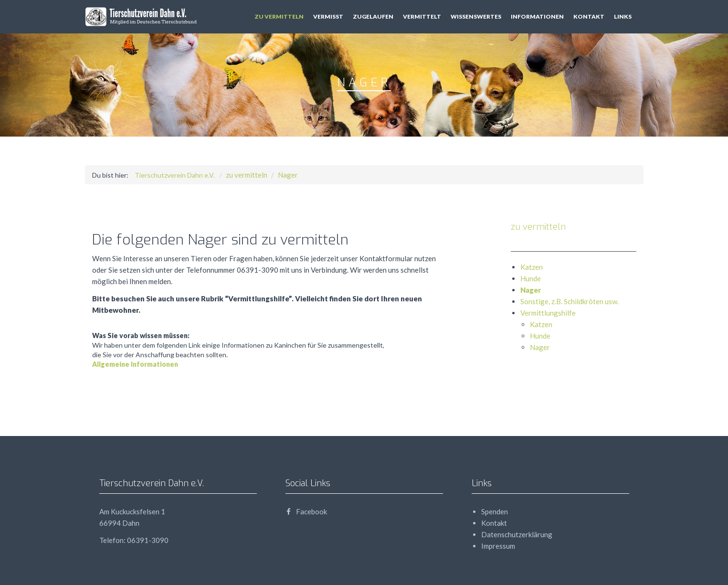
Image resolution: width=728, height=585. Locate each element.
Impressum (498, 546)
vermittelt (422, 16)
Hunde (531, 278)
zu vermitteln (279, 16)
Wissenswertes (476, 16)
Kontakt (589, 16)
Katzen (532, 267)
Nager (288, 175)
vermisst (328, 16)
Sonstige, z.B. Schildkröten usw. (570, 301)
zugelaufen (373, 16)
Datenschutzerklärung (517, 534)
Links (623, 16)
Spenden (495, 511)
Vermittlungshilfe (548, 313)
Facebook (306, 511)
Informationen (537, 16)
